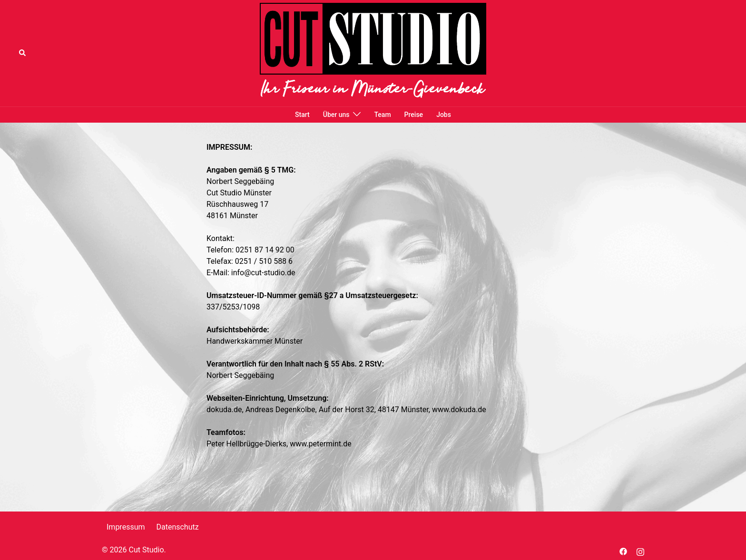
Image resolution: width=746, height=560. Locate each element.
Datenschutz (177, 527)
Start (302, 115)
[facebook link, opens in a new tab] (623, 551)
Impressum (126, 527)
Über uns (336, 115)
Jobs (444, 115)
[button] (23, 53)
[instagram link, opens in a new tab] (640, 551)
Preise (414, 115)
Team (382, 115)
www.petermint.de (321, 444)
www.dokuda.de (459, 410)
